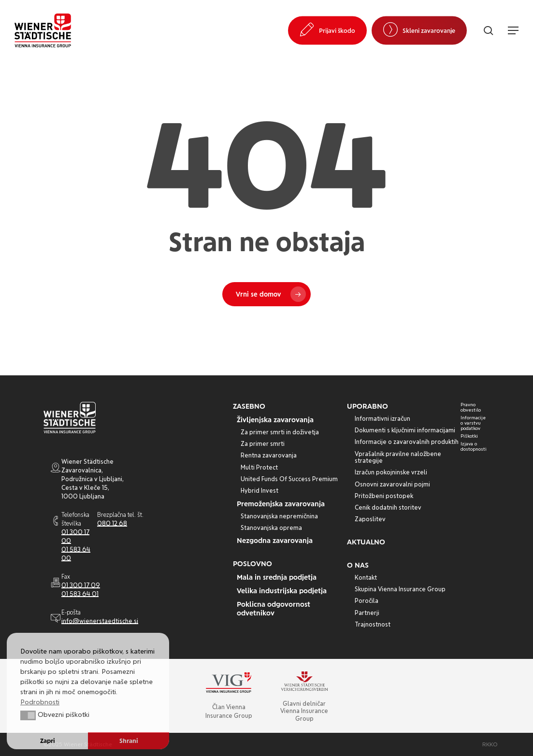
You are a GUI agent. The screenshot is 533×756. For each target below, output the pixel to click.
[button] (513, 30)
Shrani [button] (129, 741)
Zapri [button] (48, 741)
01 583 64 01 (80, 594)
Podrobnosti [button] (40, 702)
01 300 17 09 (81, 585)
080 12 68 (112, 523)
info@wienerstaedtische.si (100, 621)
